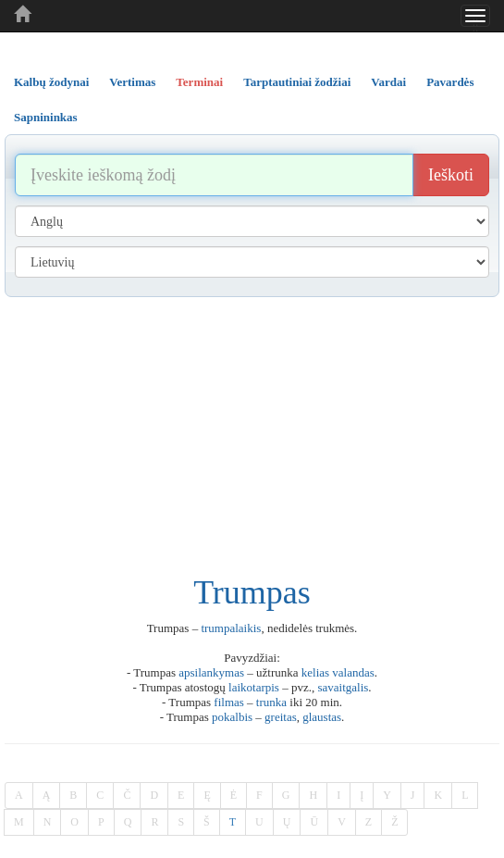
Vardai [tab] (388, 82)
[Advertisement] (252, 436)
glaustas (322, 717)
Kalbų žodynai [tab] (51, 82)
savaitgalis (343, 687)
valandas (353, 672)
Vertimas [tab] (132, 82)
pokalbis (232, 717)
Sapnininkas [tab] (46, 117)
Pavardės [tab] (450, 82)
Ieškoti (451, 175)
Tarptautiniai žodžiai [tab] (297, 82)
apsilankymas (211, 672)
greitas (281, 717)
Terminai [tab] (199, 82)
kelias (315, 672)
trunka (271, 702)
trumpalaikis (231, 628)
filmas (229, 702)
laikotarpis (254, 687)
